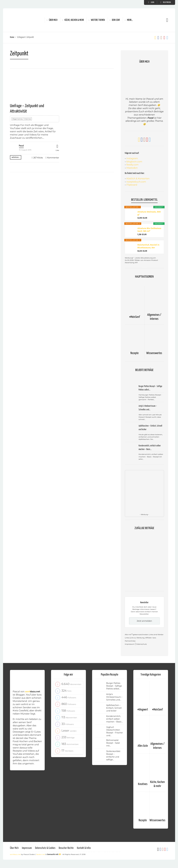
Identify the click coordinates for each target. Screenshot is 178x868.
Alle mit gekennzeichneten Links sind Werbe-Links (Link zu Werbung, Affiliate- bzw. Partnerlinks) (144, 638)
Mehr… (130, 20)
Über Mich (53, 20)
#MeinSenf (135, 317)
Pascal (21, 146)
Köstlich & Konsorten (138, 179)
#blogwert (143, 710)
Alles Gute (143, 746)
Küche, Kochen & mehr (74, 20)
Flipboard (132, 185)
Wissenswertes (154, 353)
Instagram (132, 158)
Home (12, 37)
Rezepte (135, 353)
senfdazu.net (15, 854)
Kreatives (143, 784)
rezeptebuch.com (136, 182)
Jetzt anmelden (144, 621)
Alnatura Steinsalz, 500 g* (149, 213)
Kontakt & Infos (84, 848)
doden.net (41, 854)
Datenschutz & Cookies (45, 848)
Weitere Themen (98, 20)
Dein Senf (116, 20)
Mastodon (132, 168)
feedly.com (133, 165)
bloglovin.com (134, 162)
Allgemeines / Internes (22, 119)
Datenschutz (142, 644)
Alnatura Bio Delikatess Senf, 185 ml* (149, 230)
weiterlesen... (16, 157)
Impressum (130, 644)
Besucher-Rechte (66, 848)
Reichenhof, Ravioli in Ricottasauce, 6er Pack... (148, 246)
